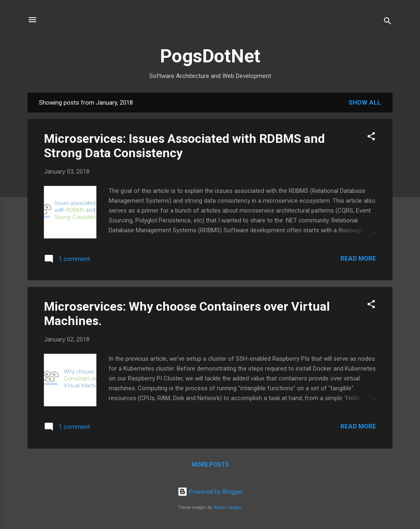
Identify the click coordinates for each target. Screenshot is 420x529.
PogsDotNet (210, 56)
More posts (210, 465)
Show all (365, 103)
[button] (371, 138)
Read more (358, 259)
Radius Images (228, 507)
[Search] (388, 22)
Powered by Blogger (210, 492)
